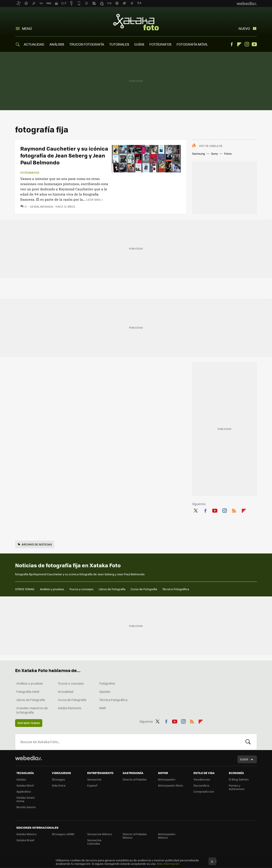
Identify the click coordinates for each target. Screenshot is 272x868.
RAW (103, 708)
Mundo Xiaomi (26, 807)
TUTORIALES (119, 44)
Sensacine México (100, 834)
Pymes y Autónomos (237, 787)
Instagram (247, 44)
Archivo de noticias (37, 544)
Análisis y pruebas (52, 589)
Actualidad (66, 692)
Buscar (248, 742)
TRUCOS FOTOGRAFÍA (87, 44)
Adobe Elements (70, 708)
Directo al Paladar (135, 779)
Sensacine (94, 779)
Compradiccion (204, 791)
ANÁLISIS (57, 44)
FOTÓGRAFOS (160, 44)
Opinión (105, 692)
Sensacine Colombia (94, 842)
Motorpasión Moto (171, 785)
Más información (168, 864)
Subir (244, 759)
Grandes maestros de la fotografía (32, 710)
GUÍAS (139, 44)
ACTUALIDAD (34, 44)
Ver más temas (29, 723)
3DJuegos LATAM (63, 834)
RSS (234, 510)
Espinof (92, 785)
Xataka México (26, 834)
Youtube (254, 44)
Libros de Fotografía (112, 589)
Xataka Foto (136, 22)
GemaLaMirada (42, 206)
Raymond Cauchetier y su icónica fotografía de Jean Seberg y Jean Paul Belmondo (64, 155)
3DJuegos (58, 779)
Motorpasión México (167, 836)
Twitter (196, 510)
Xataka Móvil (25, 785)
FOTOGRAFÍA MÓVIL (192, 44)
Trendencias (202, 779)
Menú (27, 28)
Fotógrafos (30, 173)
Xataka (21, 779)
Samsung (198, 153)
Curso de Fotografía (144, 589)
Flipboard (239, 44)
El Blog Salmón (239, 779)
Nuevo (244, 28)
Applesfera (24, 791)
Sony (214, 153)
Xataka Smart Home (26, 799)
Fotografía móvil (28, 692)
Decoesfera (201, 785)
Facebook (232, 44)
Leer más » (95, 200)
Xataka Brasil (25, 840)
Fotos (228, 153)
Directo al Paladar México (135, 836)
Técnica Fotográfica (176, 589)
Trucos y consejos (81, 589)
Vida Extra (59, 785)
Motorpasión (167, 779)
